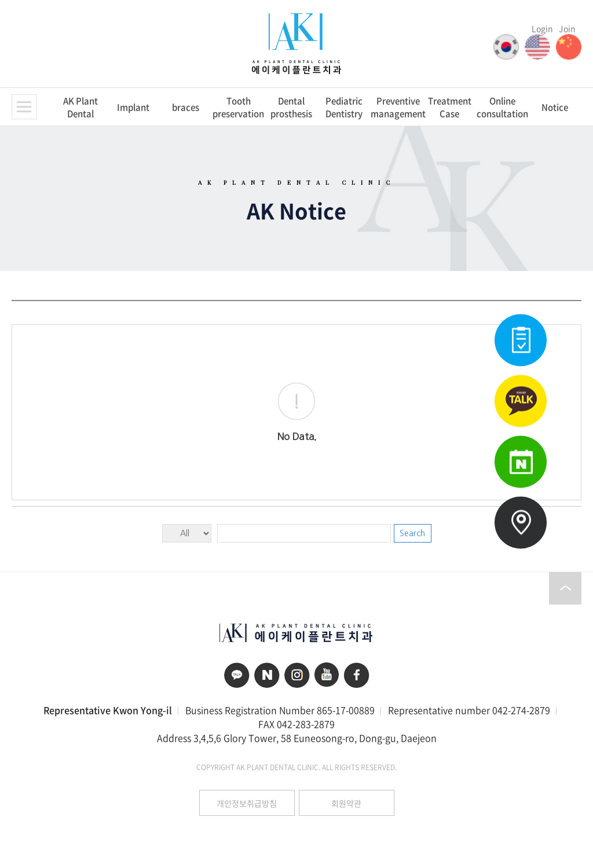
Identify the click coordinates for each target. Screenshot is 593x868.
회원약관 (346, 803)
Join (567, 28)
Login (542, 28)
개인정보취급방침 (247, 803)
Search (412, 533)
